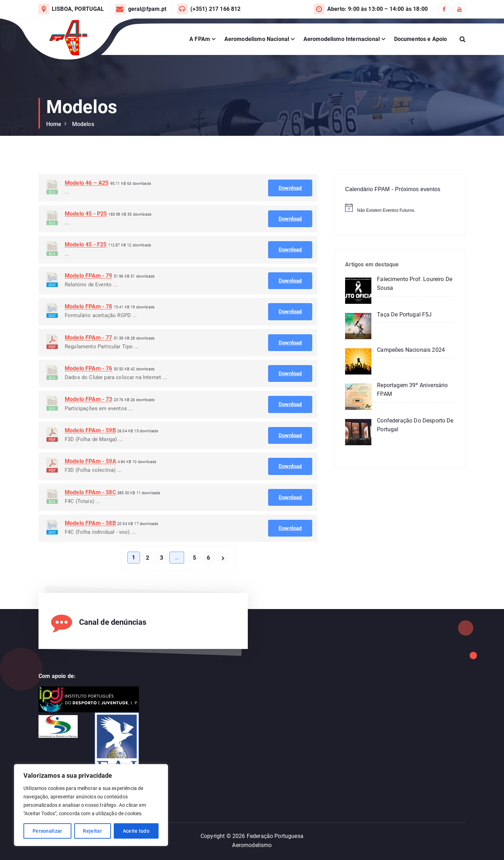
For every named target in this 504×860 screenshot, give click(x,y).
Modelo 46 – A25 (87, 201)
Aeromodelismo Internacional (342, 39)
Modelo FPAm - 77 (89, 355)
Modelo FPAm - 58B (90, 541)
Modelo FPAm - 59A (90, 479)
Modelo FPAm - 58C (90, 510)
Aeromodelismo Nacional (257, 39)
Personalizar (47, 831)
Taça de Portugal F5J (404, 314)
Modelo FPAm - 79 (89, 293)
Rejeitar (92, 831)
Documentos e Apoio (421, 39)
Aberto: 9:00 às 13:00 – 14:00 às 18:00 (377, 9)
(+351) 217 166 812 (216, 9)
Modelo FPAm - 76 (89, 387)
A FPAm (200, 39)
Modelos (83, 124)
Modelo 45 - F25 (86, 263)
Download (290, 206)
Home (54, 124)
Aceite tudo (136, 831)
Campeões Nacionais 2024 (411, 350)
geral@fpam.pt (147, 9)
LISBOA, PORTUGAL (78, 9)
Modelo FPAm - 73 (89, 417)
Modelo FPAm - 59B (90, 448)
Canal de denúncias (113, 622)
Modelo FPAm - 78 (89, 325)
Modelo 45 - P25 (86, 232)
